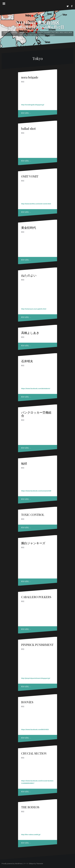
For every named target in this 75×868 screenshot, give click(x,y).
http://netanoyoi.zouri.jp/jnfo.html (34, 309)
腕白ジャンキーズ (33, 543)
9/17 (31, 35)
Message (42, 35)
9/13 (66, 32)
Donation (47, 32)
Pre (53, 32)
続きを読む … (26, 113)
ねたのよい (29, 275)
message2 (50, 35)
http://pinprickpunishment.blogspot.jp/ (36, 678)
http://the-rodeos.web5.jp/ (31, 835)
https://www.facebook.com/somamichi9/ (36, 491)
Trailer (28, 32)
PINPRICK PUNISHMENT (37, 645)
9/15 (23, 35)
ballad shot (28, 129)
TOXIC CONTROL (33, 515)
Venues (22, 32)
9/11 (57, 32)
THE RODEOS (30, 807)
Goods (34, 32)
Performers (14, 32)
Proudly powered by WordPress (12, 864)
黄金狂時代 (29, 228)
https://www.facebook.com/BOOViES (35, 729)
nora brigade (30, 77)
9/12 (62, 32)
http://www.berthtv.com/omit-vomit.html (36, 204)
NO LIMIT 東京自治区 (38, 22)
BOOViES (27, 702)
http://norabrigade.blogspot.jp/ (33, 105)
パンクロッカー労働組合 (36, 414)
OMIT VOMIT (30, 176)
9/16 (27, 35)
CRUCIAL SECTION (34, 753)
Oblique (31, 864)
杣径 (24, 463)
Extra (36, 35)
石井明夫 (27, 361)
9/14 (70, 32)
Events (6, 32)
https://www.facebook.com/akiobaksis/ (36, 388)
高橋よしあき (30, 333)
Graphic (40, 32)
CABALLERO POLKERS (36, 597)
